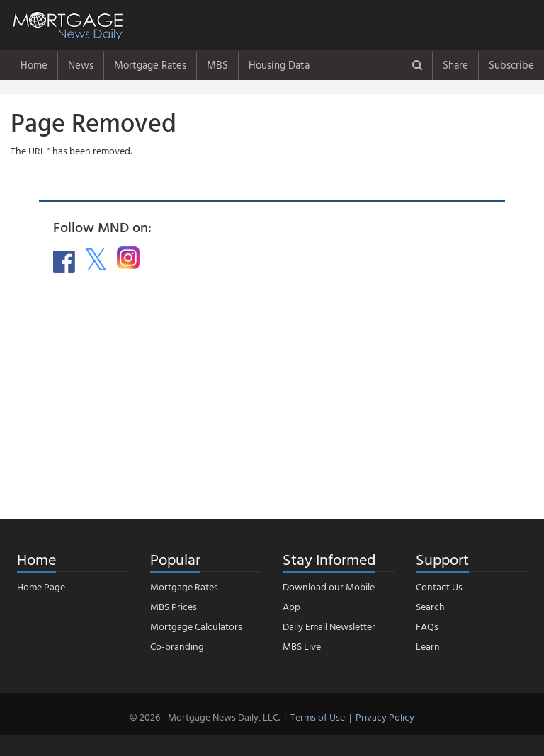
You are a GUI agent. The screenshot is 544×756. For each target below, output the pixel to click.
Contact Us (439, 586)
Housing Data (279, 65)
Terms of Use (318, 717)
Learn (428, 646)
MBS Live (302, 646)
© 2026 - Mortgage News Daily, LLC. (205, 717)
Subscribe (511, 65)
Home (34, 65)
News (81, 65)
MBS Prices (174, 606)
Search (430, 606)
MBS (217, 65)
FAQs (427, 626)
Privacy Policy (385, 717)
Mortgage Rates (150, 65)
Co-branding (177, 646)
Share (455, 65)
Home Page (41, 586)
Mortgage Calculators (196, 626)
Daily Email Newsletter (329, 626)
